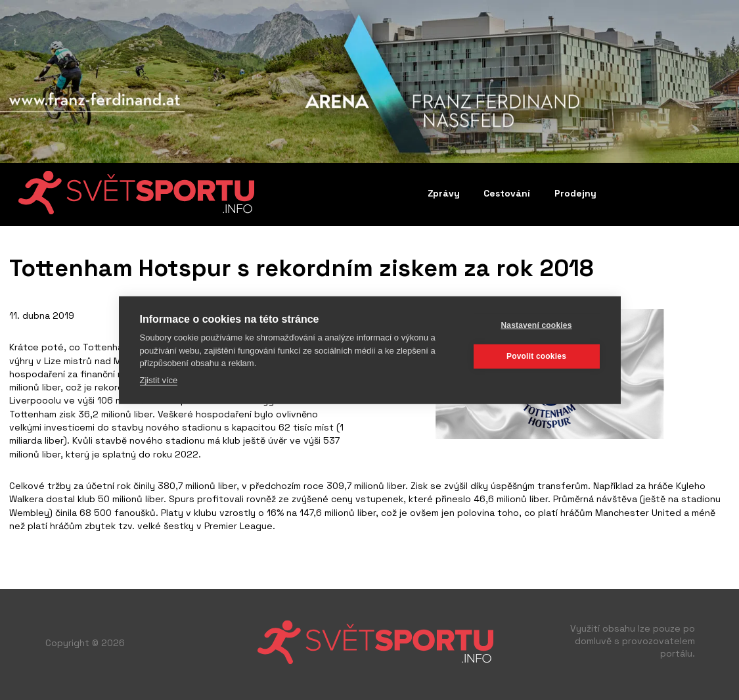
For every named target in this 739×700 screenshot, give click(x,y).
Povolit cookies (536, 356)
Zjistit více (159, 380)
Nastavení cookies (536, 325)
